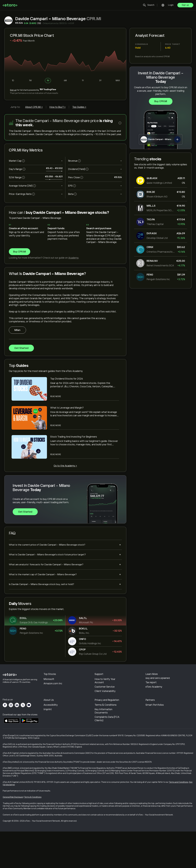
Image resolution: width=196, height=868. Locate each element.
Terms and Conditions (179, 819)
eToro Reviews (51, 729)
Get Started (21, 348)
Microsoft (49, 698)
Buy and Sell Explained (158, 697)
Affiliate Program (155, 729)
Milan (17, 330)
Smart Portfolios (155, 743)
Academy (73, 258)
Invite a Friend (153, 725)
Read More (56, 396)
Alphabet (49, 689)
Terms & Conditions (106, 743)
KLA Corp (49, 680)
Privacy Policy (102, 729)
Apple (47, 685)
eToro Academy (154, 706)
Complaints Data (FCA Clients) (107, 756)
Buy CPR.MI (161, 101)
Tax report (151, 701)
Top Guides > (79, 107)
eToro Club (151, 734)
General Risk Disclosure (13, 834)
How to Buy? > (58, 107)
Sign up (185, 5)
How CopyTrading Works (159, 680)
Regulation (100, 734)
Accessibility (51, 743)
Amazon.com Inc (53, 703)
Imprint (48, 747)
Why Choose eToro (54, 725)
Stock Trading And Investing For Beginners (74, 437)
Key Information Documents (103, 749)
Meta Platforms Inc (54, 694)
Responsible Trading (156, 685)
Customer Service (105, 706)
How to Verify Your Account (105, 700)
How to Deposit (103, 685)
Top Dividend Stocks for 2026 (67, 379)
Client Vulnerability (105, 710)
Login (171, 5)
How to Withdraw (104, 689)
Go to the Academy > (65, 466)
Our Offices (50, 738)
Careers (48, 734)
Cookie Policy (102, 725)
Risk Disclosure (103, 738)
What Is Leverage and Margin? (67, 408)
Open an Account (104, 694)
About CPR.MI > (34, 107)
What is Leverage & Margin (156, 691)
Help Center (101, 680)
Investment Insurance (158, 738)
